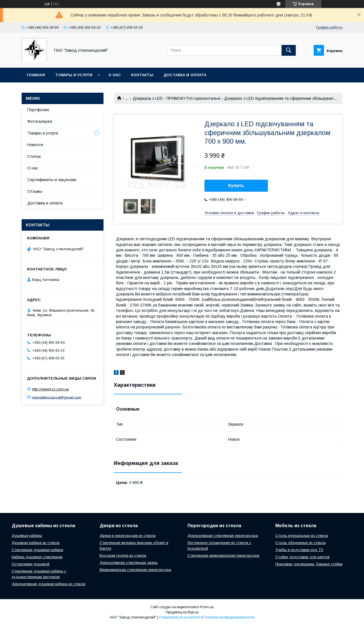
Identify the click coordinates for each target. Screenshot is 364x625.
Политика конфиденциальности (229, 617)
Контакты (142, 75)
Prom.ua (207, 607)
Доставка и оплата (185, 75)
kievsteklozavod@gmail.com (57, 397)
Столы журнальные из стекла (302, 536)
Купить (236, 186)
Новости (35, 145)
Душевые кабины (27, 536)
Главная (36, 75)
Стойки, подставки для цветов (302, 557)
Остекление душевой (31, 564)
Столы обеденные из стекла (300, 543)
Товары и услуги (74, 75)
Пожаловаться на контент (180, 617)
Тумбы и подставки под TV (299, 550)
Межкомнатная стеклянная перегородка (135, 570)
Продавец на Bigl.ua (182, 612)
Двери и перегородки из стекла (128, 536)
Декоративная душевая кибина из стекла (48, 584)
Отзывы (35, 191)
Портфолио (38, 110)
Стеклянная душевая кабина (37, 550)
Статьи (34, 156)
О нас (115, 75)
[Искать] (289, 50)
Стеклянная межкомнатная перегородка (223, 555)
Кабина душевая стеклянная (37, 557)
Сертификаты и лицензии (52, 180)
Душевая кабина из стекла (36, 543)
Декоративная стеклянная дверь (129, 563)
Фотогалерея (40, 121)
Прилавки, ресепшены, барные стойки (309, 564)
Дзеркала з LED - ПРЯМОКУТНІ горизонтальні (176, 98)
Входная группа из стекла (123, 555)
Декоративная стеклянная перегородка (223, 536)
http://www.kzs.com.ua (50, 389)
